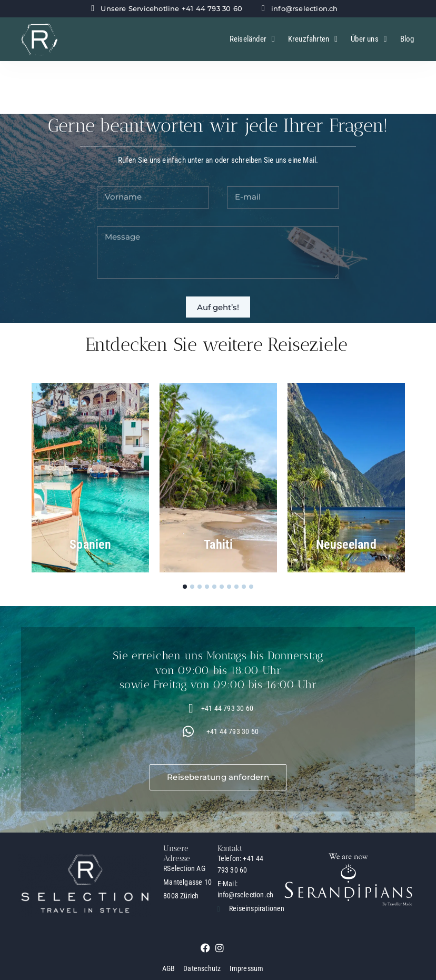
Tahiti (218, 545)
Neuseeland (346, 545)
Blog (407, 39)
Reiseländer (252, 39)
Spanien (90, 545)
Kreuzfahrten (313, 39)
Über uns (369, 39)
